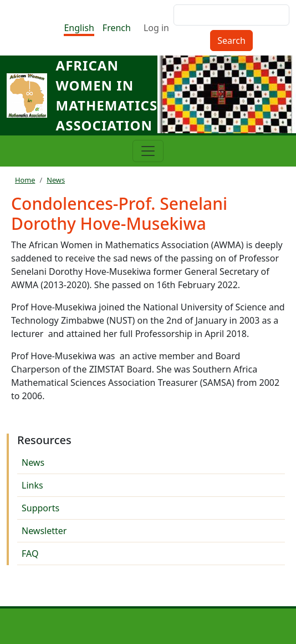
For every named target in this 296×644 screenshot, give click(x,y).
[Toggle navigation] (148, 151)
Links (32, 485)
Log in (156, 28)
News (56, 180)
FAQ (30, 554)
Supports (40, 508)
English (79, 28)
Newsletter (44, 531)
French (117, 28)
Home (25, 180)
